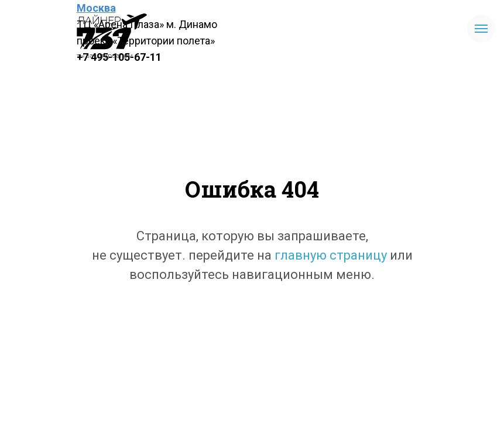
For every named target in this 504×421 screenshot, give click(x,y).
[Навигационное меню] (481, 29)
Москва (96, 8)
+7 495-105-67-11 (119, 57)
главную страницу (331, 255)
